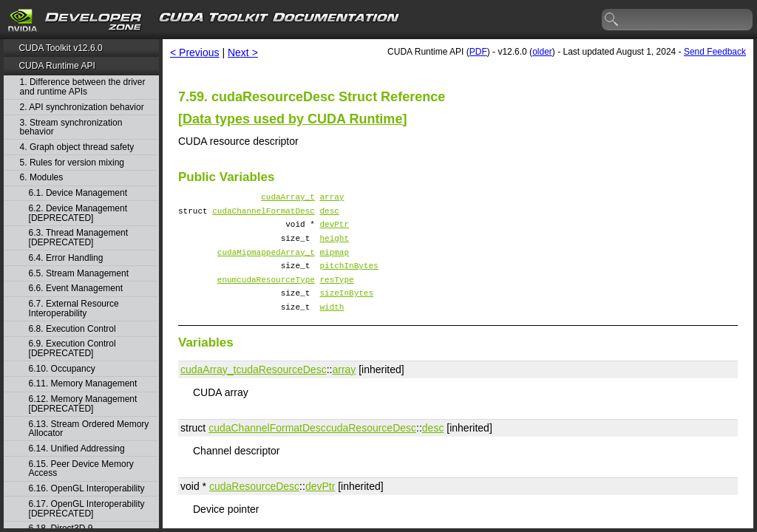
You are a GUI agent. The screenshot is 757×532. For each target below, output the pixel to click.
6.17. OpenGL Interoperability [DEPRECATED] (87, 509)
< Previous (195, 52)
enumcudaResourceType (266, 294)
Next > (243, 52)
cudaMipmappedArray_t (266, 263)
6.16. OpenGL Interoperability (87, 489)
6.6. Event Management (76, 289)
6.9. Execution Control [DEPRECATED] (72, 348)
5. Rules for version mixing (72, 163)
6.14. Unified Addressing (77, 449)
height (334, 246)
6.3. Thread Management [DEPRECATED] (79, 238)
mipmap (334, 263)
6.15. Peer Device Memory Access (81, 469)
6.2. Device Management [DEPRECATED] (78, 213)
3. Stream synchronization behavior (71, 127)
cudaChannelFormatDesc (264, 215)
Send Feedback (715, 52)
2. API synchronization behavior (82, 108)
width (332, 326)
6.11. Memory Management (83, 384)
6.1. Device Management (78, 193)
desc (329, 215)
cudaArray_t (288, 198)
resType (336, 294)
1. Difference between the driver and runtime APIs (83, 87)
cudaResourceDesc (281, 389)
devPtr (334, 230)
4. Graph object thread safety (77, 147)
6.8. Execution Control (72, 329)
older (542, 52)
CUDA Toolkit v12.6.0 (60, 48)
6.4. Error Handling (66, 258)
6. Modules (42, 178)
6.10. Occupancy (62, 369)
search (612, 20)
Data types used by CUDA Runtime (292, 119)
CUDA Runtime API (57, 66)
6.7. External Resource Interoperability (74, 308)
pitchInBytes (349, 278)
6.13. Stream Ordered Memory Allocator (89, 429)
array (332, 198)
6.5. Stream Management (79, 274)
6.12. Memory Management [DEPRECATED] (83, 404)
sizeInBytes (346, 310)
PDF (478, 52)
